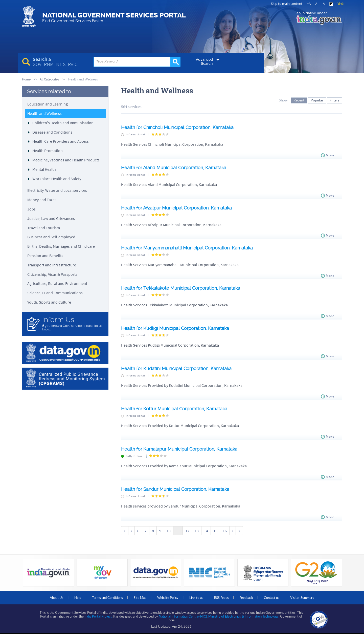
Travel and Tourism (44, 228)
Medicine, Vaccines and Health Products (66, 160)
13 (197, 531)
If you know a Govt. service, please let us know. (73, 324)
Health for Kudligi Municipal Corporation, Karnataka (175, 328)
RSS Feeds (221, 598)
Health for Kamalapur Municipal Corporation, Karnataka (179, 449)
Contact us (272, 598)
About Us (57, 598)
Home (26, 79)
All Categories (49, 79)
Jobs (31, 209)
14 (206, 531)
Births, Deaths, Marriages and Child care (61, 246)
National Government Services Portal (114, 17)
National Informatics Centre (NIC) (183, 616)
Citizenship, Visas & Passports (52, 274)
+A (309, 4)
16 (225, 531)
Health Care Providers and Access (61, 141)
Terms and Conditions (107, 598)
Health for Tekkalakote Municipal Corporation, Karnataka (181, 288)
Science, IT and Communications (55, 293)
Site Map (140, 598)
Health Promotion (48, 151)
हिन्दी (340, 4)
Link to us (196, 598)
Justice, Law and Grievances (51, 218)
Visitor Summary (302, 598)
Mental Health (44, 169)
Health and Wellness (44, 113)
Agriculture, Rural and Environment (57, 283)
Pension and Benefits (45, 256)
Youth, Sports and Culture (49, 302)
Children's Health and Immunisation (63, 123)
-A (323, 4)
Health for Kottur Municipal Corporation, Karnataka (174, 409)
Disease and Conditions (52, 132)
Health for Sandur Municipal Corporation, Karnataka (175, 489)
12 (187, 531)
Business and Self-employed (51, 237)
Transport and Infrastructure (52, 265)
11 (178, 531)
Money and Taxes (42, 200)
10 (169, 531)
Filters (334, 100)
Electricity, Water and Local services (57, 190)
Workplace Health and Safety (57, 179)
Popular (317, 100)
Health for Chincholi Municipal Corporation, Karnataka (177, 127)
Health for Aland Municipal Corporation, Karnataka (174, 168)
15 (215, 531)
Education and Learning (48, 104)
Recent (299, 100)
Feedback (246, 598)
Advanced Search (204, 61)
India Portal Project (98, 616)
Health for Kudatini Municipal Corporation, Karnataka (176, 368)
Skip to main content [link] (287, 4)
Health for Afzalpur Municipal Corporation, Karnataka (176, 208)
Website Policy (168, 598)
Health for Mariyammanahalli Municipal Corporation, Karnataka (187, 248)
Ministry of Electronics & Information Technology (243, 616)
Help (78, 598)
